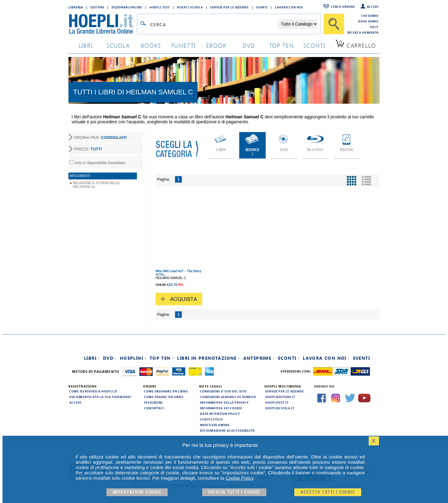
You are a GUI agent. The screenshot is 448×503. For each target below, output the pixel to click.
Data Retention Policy (220, 414)
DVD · (110, 358)
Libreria (76, 7)
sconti (314, 45)
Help (374, 27)
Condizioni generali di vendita (228, 397)
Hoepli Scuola (190, 7)
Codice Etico (211, 419)
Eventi (262, 7)
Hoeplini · (133, 358)
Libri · (92, 358)
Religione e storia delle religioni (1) (96, 185)
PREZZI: (88, 149)
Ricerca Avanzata (363, 32)
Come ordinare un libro (166, 391)
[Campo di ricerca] (214, 24)
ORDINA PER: (100, 138)
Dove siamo (368, 21)
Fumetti (184, 45)
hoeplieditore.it (280, 397)
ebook (216, 45)
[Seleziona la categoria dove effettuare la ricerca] (299, 24)
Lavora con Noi (289, 7)
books (151, 45)
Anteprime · (259, 358)
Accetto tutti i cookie (328, 492)
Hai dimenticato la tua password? (100, 397)
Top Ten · (162, 358)
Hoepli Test (160, 7)
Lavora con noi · (326, 358)
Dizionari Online (127, 7)
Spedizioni (153, 402)
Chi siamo (370, 16)
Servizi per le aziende (230, 7)
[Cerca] (334, 24)
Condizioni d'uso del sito (223, 391)
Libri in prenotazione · (208, 358)
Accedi (373, 7)
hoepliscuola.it (280, 408)
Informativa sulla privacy (224, 402)
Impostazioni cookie (137, 492)
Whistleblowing (215, 425)
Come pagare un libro (164, 397)
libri (86, 45)
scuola (118, 45)
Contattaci (154, 408)
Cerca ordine (343, 7)
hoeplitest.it (277, 402)
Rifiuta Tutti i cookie (234, 492)
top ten (282, 45)
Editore (97, 7)
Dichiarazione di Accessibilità (227, 430)
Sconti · (289, 358)
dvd (249, 45)
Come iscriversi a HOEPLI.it (93, 391)
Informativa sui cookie (221, 408)
